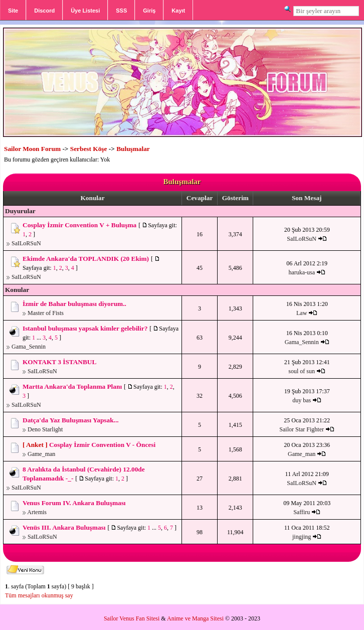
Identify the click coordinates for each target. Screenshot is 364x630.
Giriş (149, 11)
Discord (44, 11)
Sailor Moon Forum (32, 149)
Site (13, 11)
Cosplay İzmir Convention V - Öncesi (102, 445)
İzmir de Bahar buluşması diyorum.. (74, 304)
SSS (121, 11)
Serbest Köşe (89, 149)
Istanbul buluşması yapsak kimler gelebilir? (85, 328)
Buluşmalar (133, 149)
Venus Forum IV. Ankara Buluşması (74, 503)
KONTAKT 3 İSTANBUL (59, 362)
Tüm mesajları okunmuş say (39, 595)
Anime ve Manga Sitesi (195, 618)
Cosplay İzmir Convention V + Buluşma (79, 225)
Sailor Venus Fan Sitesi (132, 618)
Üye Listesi (85, 11)
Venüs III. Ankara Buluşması (64, 527)
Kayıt (178, 11)
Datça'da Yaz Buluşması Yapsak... (71, 420)
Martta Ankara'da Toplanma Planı (72, 386)
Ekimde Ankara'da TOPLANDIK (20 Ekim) (86, 259)
